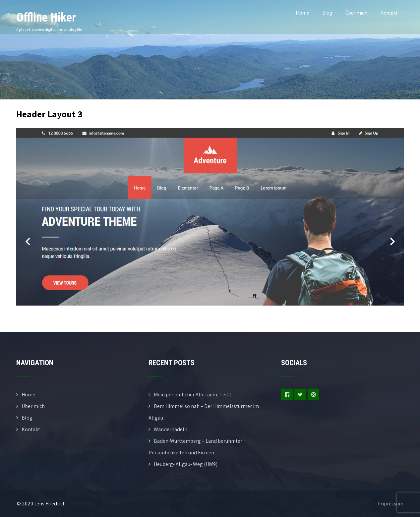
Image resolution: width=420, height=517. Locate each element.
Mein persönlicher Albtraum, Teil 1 (193, 395)
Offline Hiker (46, 18)
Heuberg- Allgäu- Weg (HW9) (186, 464)
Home (303, 13)
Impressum (391, 504)
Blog (330, 13)
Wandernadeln (171, 429)
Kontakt (389, 13)
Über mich (356, 13)
